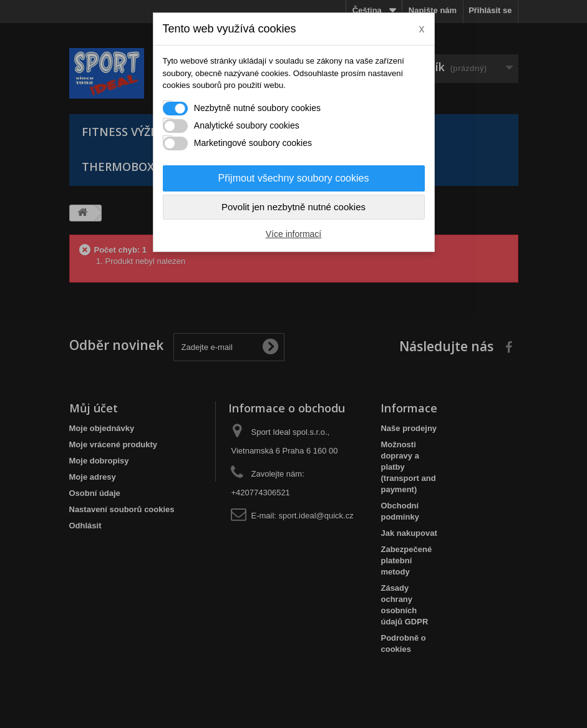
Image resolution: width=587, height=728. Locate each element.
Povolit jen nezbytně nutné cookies (293, 207)
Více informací (293, 234)
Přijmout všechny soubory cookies (294, 178)
